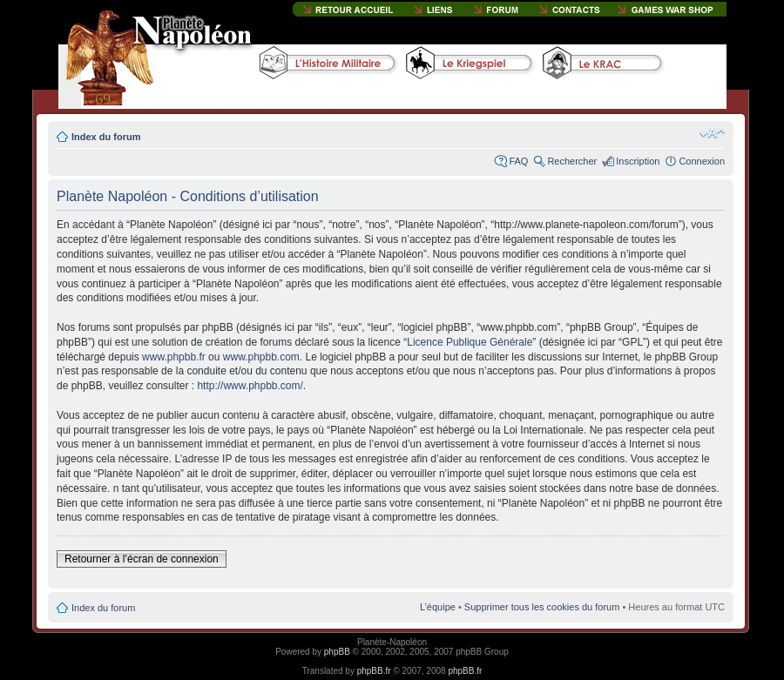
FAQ (518, 161)
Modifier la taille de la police (712, 133)
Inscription (638, 161)
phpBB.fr (374, 671)
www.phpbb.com (261, 357)
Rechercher (572, 161)
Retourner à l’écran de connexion (142, 559)
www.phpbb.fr (174, 357)
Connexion (702, 161)
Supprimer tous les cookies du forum (542, 607)
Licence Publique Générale (470, 342)
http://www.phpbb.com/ (250, 386)
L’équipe (438, 607)
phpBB (337, 652)
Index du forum (106, 137)
